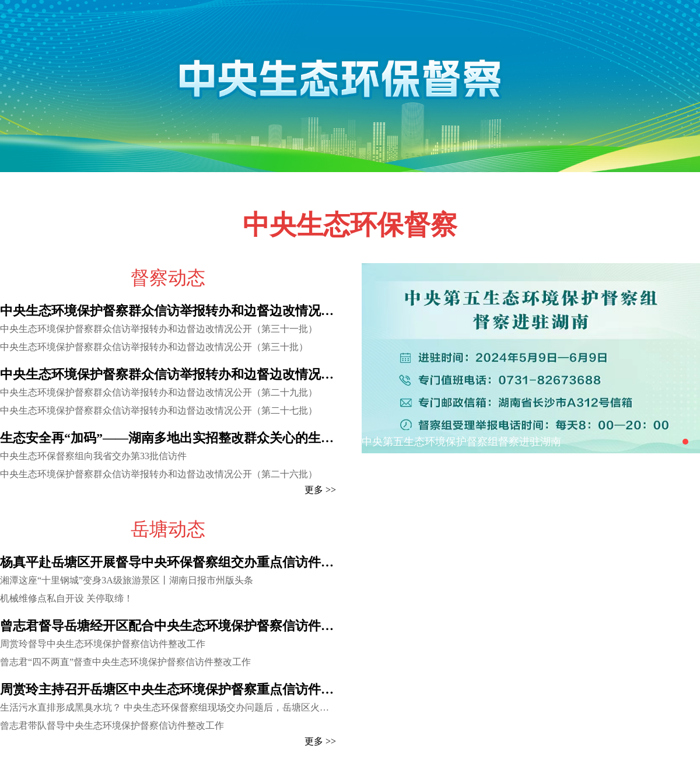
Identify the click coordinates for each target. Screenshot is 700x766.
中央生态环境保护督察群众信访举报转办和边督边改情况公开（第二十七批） (159, 410)
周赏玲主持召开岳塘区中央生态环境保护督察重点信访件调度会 (168, 689)
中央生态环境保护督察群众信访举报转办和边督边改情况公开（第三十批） (154, 347)
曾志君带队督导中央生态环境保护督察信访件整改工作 (112, 725)
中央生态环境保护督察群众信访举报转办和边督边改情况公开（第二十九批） (159, 392)
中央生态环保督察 (350, 225)
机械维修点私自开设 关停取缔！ (66, 598)
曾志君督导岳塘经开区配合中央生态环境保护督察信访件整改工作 (168, 626)
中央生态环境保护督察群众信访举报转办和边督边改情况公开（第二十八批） (168, 374)
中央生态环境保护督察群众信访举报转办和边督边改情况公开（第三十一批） (159, 329)
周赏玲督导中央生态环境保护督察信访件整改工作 (103, 644)
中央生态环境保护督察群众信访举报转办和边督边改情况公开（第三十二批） (168, 311)
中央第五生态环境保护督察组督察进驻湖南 (461, 442)
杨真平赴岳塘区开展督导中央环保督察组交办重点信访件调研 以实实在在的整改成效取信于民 (168, 562)
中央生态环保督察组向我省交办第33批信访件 (93, 456)
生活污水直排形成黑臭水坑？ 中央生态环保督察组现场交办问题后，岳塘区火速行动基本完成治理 (168, 707)
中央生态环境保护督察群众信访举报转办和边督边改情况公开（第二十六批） (159, 474)
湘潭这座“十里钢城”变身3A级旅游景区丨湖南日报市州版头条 (127, 580)
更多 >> (320, 490)
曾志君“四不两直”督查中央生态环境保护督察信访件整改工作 (125, 662)
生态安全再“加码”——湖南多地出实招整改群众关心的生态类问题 (168, 438)
